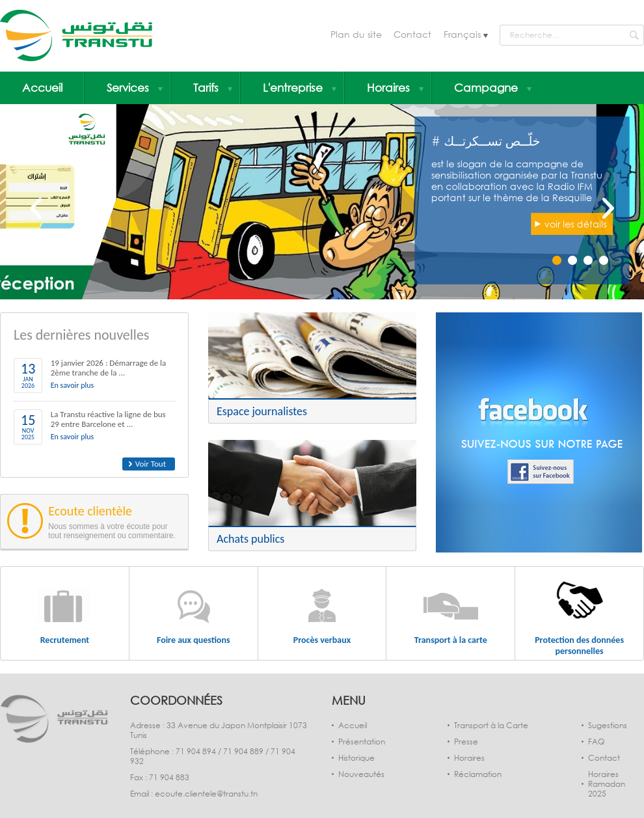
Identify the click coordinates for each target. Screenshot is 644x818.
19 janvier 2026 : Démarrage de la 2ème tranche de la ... (109, 368)
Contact (412, 34)
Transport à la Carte (491, 725)
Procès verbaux (322, 640)
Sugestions (608, 725)
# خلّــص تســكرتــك (471, 117)
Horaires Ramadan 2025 (607, 784)
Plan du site (356, 34)
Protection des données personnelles (579, 646)
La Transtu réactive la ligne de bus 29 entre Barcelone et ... (108, 419)
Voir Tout (151, 464)
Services (135, 88)
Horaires (395, 88)
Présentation (362, 742)
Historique (356, 758)
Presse (466, 742)
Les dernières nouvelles (81, 335)
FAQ (596, 742)
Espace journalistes (262, 411)
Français (463, 34)
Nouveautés (361, 774)
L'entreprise (300, 88)
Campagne (493, 88)
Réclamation (478, 774)
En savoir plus (72, 385)
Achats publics (250, 539)
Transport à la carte (451, 640)
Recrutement (65, 640)
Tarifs (213, 88)
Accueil (42, 88)
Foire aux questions (194, 640)
